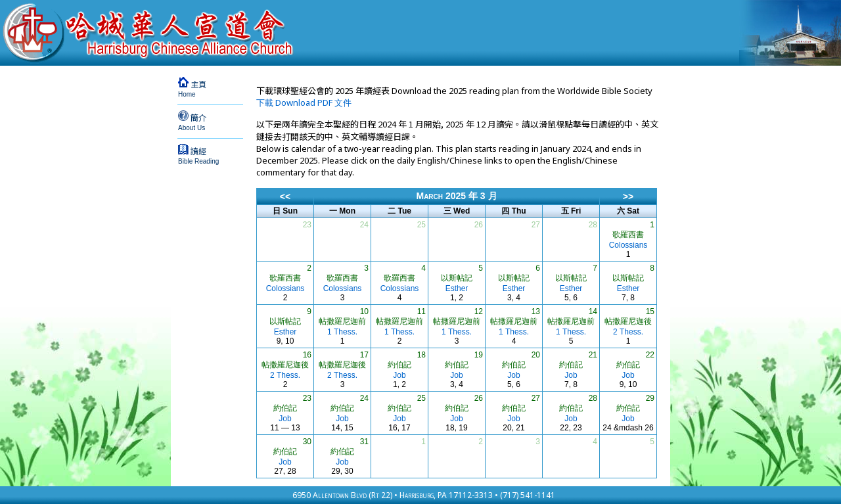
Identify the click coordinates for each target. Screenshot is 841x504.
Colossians (628, 245)
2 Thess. (628, 332)
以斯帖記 (457, 278)
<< (285, 196)
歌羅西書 (628, 235)
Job (399, 375)
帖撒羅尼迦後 (628, 321)
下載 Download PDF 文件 (304, 103)
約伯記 (399, 365)
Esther (457, 288)
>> (628, 196)
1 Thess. (342, 332)
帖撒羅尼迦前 (342, 321)
